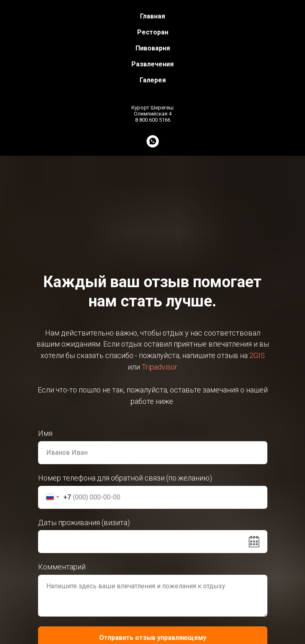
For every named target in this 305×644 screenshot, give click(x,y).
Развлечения (152, 64)
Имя (45, 433)
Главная (152, 16)
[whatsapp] (153, 141)
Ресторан (153, 32)
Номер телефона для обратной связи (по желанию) (125, 478)
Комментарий (62, 567)
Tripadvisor (159, 367)
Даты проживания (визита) (84, 523)
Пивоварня (153, 48)
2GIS (257, 355)
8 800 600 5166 (153, 120)
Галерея (153, 80)
